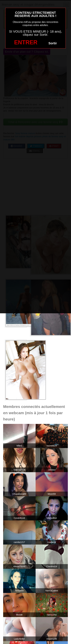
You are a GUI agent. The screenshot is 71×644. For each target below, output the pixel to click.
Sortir (53, 43)
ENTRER (26, 42)
